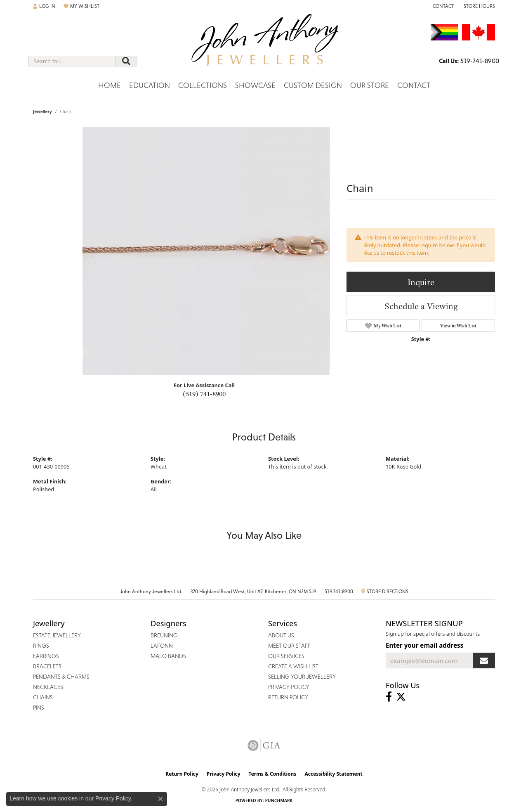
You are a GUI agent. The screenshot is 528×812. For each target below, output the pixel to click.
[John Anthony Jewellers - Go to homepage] (264, 45)
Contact (414, 85)
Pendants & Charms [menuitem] (61, 677)
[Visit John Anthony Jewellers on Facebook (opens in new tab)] (389, 697)
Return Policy (182, 774)
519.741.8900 (339, 592)
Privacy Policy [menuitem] (289, 687)
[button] (44, 6)
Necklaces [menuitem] (48, 687)
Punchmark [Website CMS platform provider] (279, 800)
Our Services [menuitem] (286, 656)
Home (110, 85)
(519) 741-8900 (204, 394)
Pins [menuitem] (39, 708)
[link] (442, 6)
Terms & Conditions (273, 774)
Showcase (255, 85)
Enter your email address (424, 645)
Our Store (370, 85)
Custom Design (313, 85)
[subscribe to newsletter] (484, 660)
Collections (203, 85)
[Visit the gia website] (264, 746)
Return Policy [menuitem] (288, 697)
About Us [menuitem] (281, 635)
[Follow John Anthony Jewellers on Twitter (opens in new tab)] (401, 697)
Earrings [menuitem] (46, 656)
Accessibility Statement (333, 774)
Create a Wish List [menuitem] (293, 666)
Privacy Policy (224, 774)
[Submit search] (126, 61)
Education (150, 85)
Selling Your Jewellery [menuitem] (302, 677)
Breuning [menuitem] (164, 635)
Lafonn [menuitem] (162, 646)
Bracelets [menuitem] (47, 666)
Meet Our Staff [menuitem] (289, 646)
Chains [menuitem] (43, 697)
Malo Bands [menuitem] (168, 656)
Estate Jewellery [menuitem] (57, 635)
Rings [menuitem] (41, 646)
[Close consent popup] (160, 799)
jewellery (42, 111)
